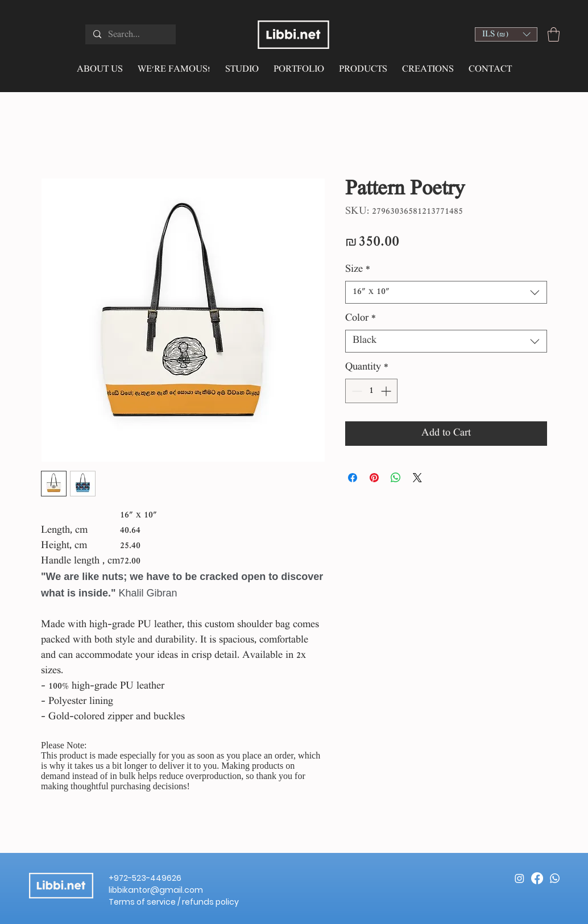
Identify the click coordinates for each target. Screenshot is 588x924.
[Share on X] (417, 478)
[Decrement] (356, 391)
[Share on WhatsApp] (396, 478)
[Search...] (130, 35)
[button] (506, 34)
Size (358, 270)
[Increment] (387, 391)
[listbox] (506, 34)
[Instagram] (519, 878)
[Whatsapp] (555, 878)
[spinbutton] (371, 391)
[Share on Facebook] (353, 478)
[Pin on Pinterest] (374, 478)
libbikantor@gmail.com (156, 890)
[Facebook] (537, 878)
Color (361, 319)
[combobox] (446, 292)
